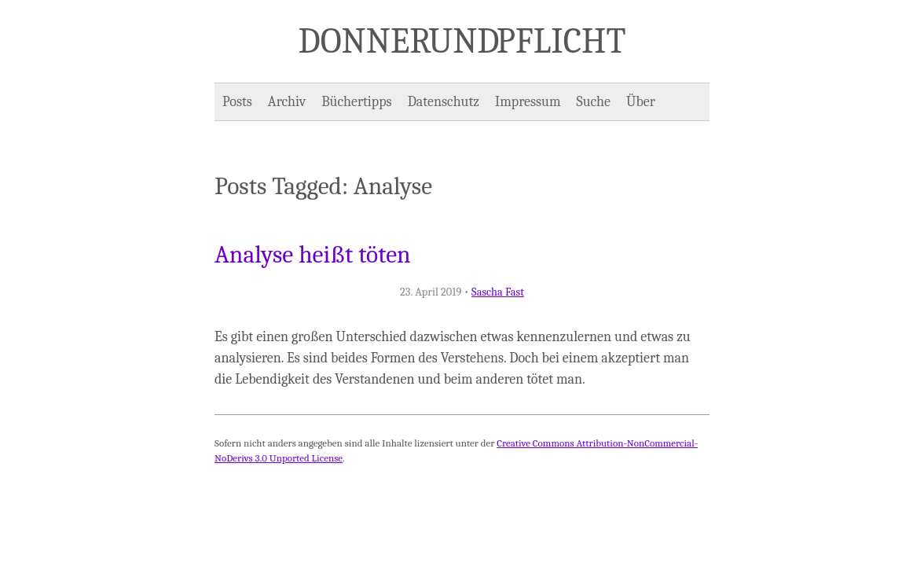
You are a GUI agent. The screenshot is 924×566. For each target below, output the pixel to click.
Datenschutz (444, 102)
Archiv (287, 102)
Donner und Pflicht (462, 41)
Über (641, 102)
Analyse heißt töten (313, 255)
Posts (237, 102)
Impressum (528, 102)
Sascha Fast (498, 292)
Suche (594, 102)
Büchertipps (356, 102)
